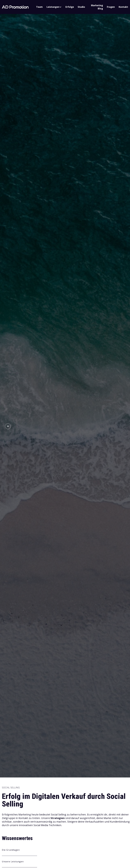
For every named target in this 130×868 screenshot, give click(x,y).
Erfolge (70, 7)
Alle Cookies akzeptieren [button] (19, 842)
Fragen (111, 7)
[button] (54, 7)
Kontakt (123, 7)
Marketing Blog (97, 7)
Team (39, 7)
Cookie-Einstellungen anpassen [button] (48, 841)
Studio (81, 7)
